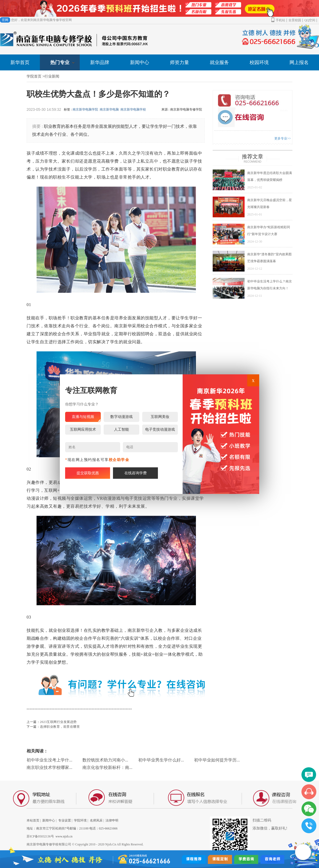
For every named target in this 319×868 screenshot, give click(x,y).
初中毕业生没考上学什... (49, 760)
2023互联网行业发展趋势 (58, 722)
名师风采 (96, 820)
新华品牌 (100, 62)
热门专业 (62, 62)
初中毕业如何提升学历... (217, 760)
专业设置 (65, 820)
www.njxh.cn (64, 836)
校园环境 (259, 62)
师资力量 (179, 62)
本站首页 (33, 820)
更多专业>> (283, 138)
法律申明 (112, 820)
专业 (173, 498)
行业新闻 (52, 76)
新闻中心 (140, 62)
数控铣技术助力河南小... (105, 760)
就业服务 (219, 62)
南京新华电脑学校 (133, 109)
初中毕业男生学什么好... (161, 760)
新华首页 (20, 62)
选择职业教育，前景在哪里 (60, 727)
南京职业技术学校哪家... (49, 767)
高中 (154, 161)
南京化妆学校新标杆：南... (107, 767)
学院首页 (34, 76)
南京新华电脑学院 (85, 109)
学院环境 (80, 820)
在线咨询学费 (136, 473)
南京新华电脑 (109, 109)
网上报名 (299, 62)
